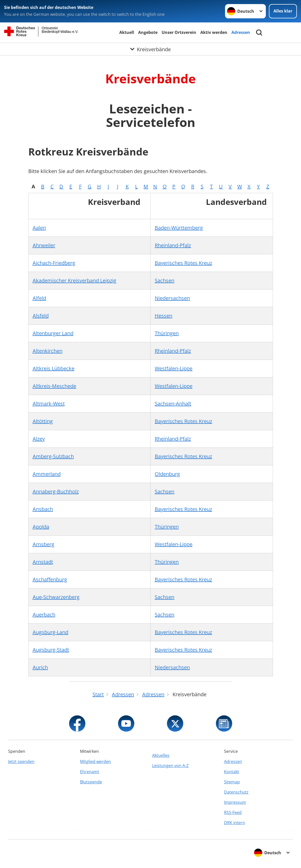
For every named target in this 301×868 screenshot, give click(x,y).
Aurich (40, 667)
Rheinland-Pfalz (173, 245)
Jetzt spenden (21, 761)
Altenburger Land (53, 333)
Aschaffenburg (50, 579)
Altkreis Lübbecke (54, 368)
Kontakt (232, 772)
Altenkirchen (48, 351)
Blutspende (91, 782)
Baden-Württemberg (179, 228)
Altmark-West (49, 404)
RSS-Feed (233, 812)
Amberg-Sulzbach (53, 456)
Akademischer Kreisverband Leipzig (74, 280)
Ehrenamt (90, 772)
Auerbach (44, 615)
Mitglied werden (95, 761)
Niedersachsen (172, 298)
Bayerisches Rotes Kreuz (183, 263)
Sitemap (232, 782)
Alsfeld (41, 316)
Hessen (163, 316)
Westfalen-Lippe (174, 368)
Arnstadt (43, 562)
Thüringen (167, 333)
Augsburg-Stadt (51, 650)
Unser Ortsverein (179, 32)
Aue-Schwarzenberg (56, 597)
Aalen (39, 228)
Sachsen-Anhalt (173, 404)
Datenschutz (236, 792)
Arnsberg (43, 544)
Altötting (43, 421)
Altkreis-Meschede (54, 386)
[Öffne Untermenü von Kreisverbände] (150, 49)
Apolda (41, 527)
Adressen (241, 32)
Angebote (148, 32)
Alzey (39, 439)
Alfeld (39, 298)
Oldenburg (167, 474)
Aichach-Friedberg (54, 263)
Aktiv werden (214, 32)
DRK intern (234, 823)
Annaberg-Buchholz (56, 491)
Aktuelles (161, 755)
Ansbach (43, 509)
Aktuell (127, 32)
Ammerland (47, 474)
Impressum (235, 802)
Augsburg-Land (50, 632)
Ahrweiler (44, 245)
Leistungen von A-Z (170, 766)
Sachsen (165, 280)
